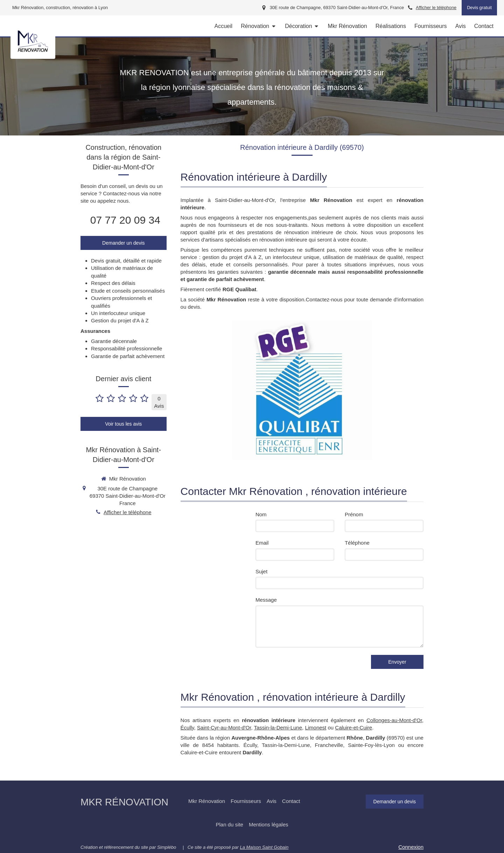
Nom (261, 514)
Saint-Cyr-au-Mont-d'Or (224, 728)
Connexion (411, 847)
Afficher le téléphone (436, 8)
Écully (187, 728)
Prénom (354, 514)
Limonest (316, 728)
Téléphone (357, 543)
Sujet (261, 571)
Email (262, 543)
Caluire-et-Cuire (353, 728)
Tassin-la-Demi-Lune (278, 728)
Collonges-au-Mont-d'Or (394, 720)
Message (266, 600)
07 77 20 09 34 (125, 220)
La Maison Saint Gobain (264, 847)
